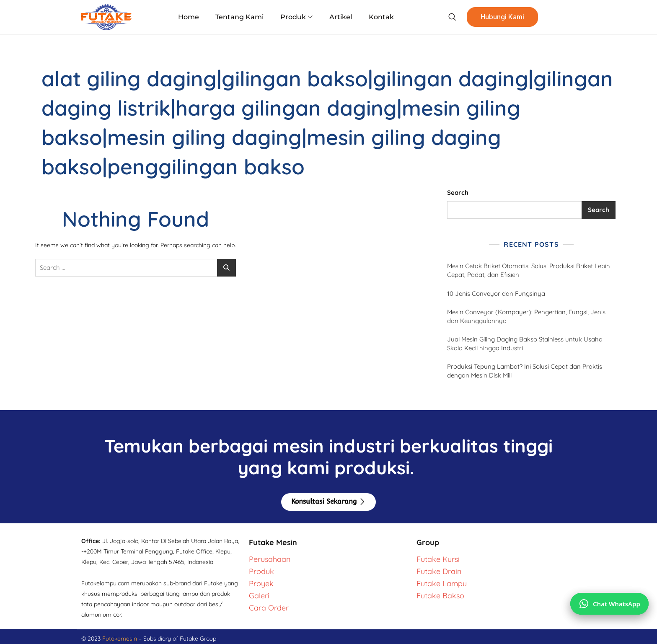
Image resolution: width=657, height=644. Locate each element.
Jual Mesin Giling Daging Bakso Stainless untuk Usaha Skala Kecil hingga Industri (525, 344)
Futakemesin (120, 639)
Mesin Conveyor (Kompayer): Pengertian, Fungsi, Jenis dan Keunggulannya (526, 316)
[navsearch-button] (451, 17)
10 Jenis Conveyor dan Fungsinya (497, 294)
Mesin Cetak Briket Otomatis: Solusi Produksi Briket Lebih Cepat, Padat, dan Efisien (529, 270)
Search (458, 193)
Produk (296, 17)
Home (189, 17)
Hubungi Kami (502, 17)
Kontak (381, 17)
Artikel (341, 17)
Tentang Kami (240, 17)
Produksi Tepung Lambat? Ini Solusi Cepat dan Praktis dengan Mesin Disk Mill (525, 371)
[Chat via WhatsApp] (609, 604)
